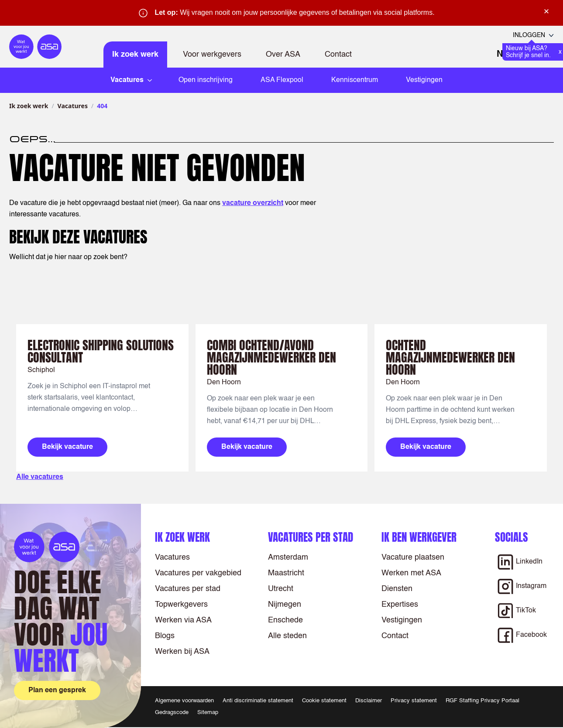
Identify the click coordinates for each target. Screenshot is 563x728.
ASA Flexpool (282, 80)
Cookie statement (324, 701)
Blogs (165, 636)
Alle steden (287, 636)
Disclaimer (369, 701)
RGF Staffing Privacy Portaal (482, 701)
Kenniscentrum (355, 80)
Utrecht (281, 589)
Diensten (397, 589)
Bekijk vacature (67, 447)
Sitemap (208, 713)
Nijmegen (285, 605)
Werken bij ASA (182, 652)
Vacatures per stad (188, 589)
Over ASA (283, 55)
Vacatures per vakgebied (198, 573)
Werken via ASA (183, 620)
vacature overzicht (253, 203)
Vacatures (73, 106)
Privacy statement (414, 701)
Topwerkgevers (181, 605)
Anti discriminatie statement (258, 701)
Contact (338, 55)
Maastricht (286, 573)
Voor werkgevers (212, 55)
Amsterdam (288, 557)
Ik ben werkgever (419, 537)
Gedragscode (172, 713)
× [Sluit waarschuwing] (546, 11)
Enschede (285, 620)
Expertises (400, 605)
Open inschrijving (206, 80)
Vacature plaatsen (413, 557)
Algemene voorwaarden (184, 701)
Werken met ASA (411, 573)
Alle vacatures (40, 477)
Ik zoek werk (135, 55)
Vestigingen (424, 80)
